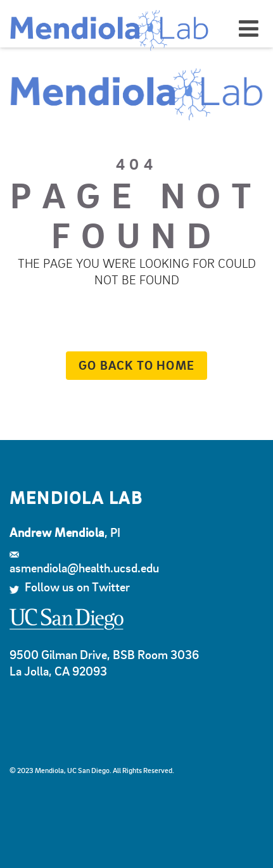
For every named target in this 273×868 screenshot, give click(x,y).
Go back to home (130, 365)
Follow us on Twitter (70, 587)
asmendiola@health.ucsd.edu (84, 563)
